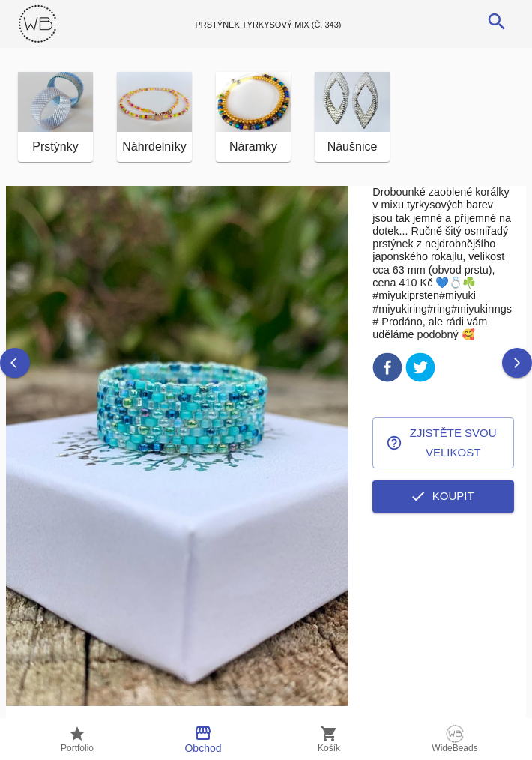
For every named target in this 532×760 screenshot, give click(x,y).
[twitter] (420, 370)
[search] (497, 22)
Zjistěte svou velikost (443, 443)
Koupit (443, 496)
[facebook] (387, 370)
